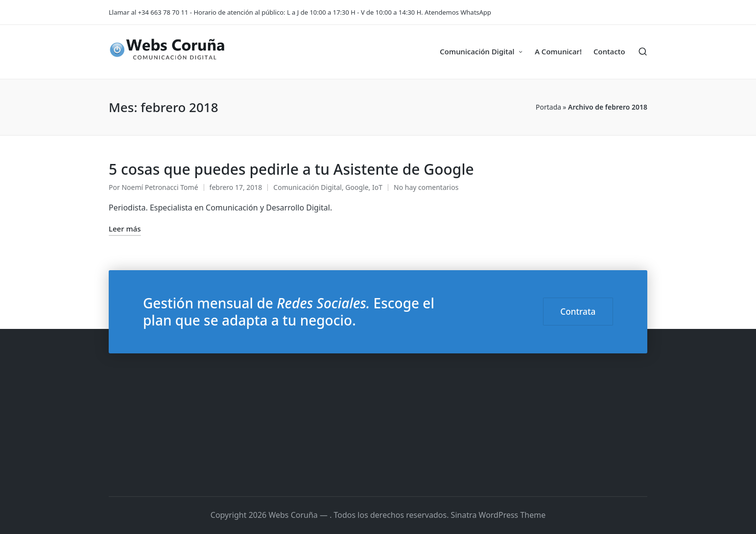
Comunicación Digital (307, 187)
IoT (377, 187)
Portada (548, 107)
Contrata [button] (578, 312)
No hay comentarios (426, 187)
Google (357, 187)
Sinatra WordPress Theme (498, 515)
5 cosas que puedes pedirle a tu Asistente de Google (291, 169)
